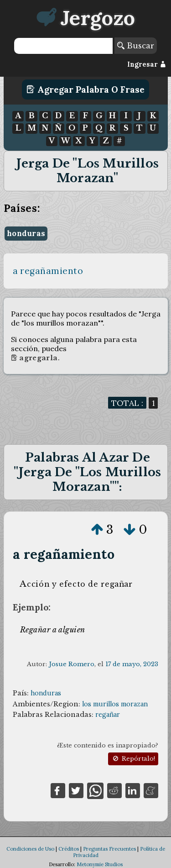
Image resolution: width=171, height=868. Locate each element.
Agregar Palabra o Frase (85, 89)
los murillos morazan (115, 704)
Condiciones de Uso (30, 849)
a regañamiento (48, 271)
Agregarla (34, 358)
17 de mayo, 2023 (132, 664)
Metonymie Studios (100, 864)
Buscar (136, 46)
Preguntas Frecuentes (109, 849)
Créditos (69, 849)
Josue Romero (72, 664)
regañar (108, 715)
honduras (26, 233)
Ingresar (147, 64)
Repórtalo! (133, 759)
